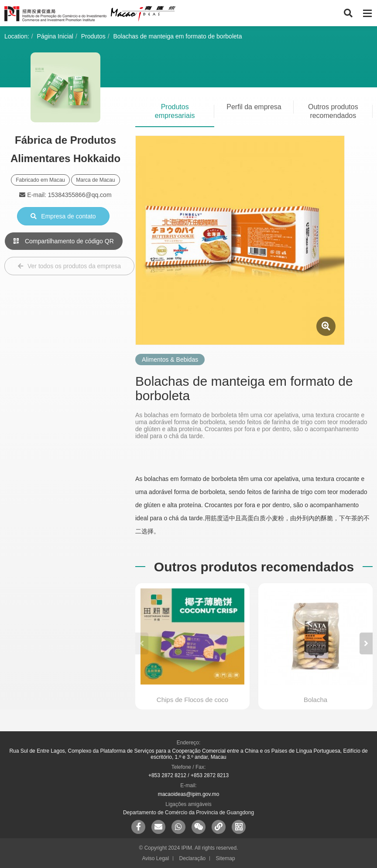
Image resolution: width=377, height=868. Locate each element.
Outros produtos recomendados (333, 111)
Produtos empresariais (175, 111)
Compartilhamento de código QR (64, 241)
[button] (366, 643)
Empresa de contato (63, 216)
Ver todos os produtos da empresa (69, 266)
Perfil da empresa (254, 107)
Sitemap (226, 858)
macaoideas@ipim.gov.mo (189, 794)
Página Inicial (55, 36)
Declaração (193, 858)
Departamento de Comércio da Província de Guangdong (188, 813)
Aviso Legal (155, 858)
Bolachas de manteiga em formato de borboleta (178, 36)
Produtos (93, 36)
